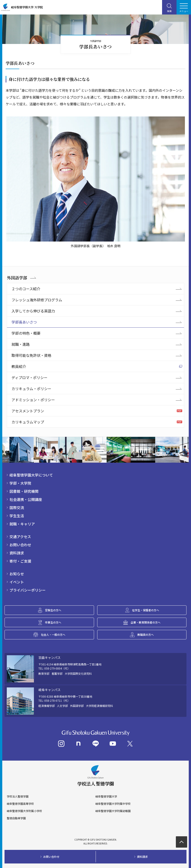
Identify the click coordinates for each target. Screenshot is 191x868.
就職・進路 (21, 344)
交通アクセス (20, 537)
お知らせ (17, 574)
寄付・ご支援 (20, 561)
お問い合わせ (20, 545)
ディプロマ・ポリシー (29, 377)
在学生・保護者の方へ (146, 610)
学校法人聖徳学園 (18, 796)
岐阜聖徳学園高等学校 (20, 804)
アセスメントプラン (28, 411)
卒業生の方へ (53, 622)
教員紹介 (19, 366)
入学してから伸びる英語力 (33, 311)
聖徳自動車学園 (16, 818)
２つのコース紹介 (26, 289)
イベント (17, 582)
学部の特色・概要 (26, 333)
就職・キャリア (22, 524)
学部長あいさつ (24, 322)
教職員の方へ (146, 635)
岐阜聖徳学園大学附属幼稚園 (113, 811)
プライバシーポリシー (28, 590)
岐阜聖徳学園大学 (106, 796)
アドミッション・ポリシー (33, 400)
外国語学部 (17, 278)
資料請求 (17, 553)
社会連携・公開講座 (26, 499)
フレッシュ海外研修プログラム (37, 300)
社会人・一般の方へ (53, 635)
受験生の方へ (53, 610)
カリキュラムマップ (28, 422)
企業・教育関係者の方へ (146, 622)
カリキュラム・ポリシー (31, 389)
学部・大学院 (20, 483)
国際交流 (17, 508)
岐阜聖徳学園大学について (31, 475)
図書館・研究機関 (24, 491)
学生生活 (17, 516)
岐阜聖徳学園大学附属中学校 (113, 804)
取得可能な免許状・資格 (31, 355)
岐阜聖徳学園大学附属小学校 (24, 811)
